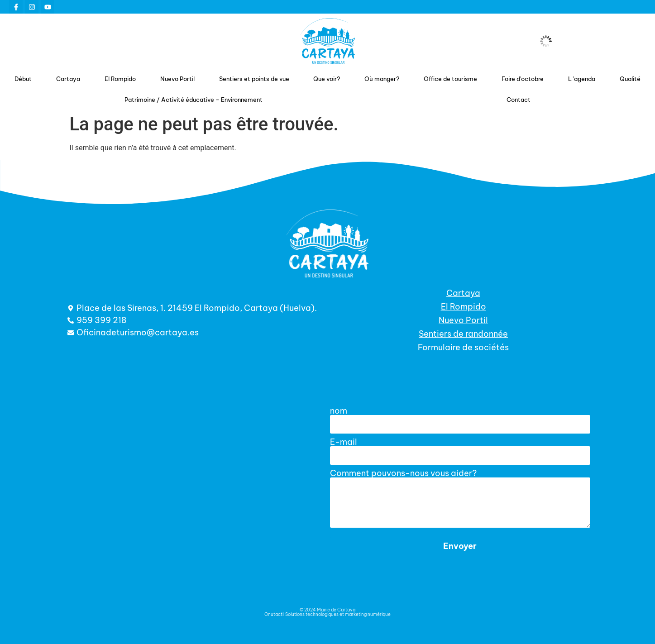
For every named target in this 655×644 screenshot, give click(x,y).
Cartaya (68, 79)
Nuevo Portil (177, 79)
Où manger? (382, 79)
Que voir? (327, 79)
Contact (519, 100)
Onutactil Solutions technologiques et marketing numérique (327, 614)
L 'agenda (582, 79)
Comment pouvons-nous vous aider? (403, 473)
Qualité (630, 79)
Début (23, 79)
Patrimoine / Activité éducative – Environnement (194, 100)
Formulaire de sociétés (463, 347)
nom (339, 411)
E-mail (344, 442)
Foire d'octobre (523, 79)
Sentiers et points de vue (254, 79)
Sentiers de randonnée (463, 334)
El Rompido (120, 79)
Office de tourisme (450, 79)
